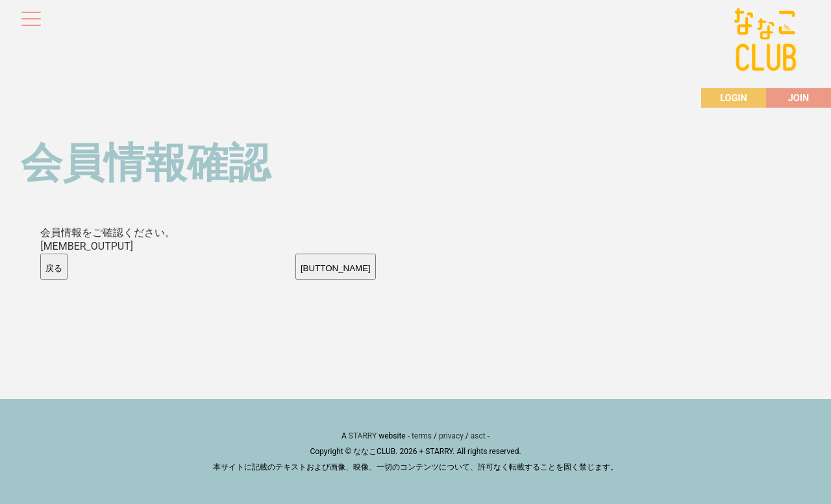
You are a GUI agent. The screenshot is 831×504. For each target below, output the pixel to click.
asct (478, 436)
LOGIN (733, 98)
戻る (54, 268)
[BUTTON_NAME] (336, 268)
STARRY (363, 436)
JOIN (799, 98)
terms (422, 436)
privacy (451, 436)
